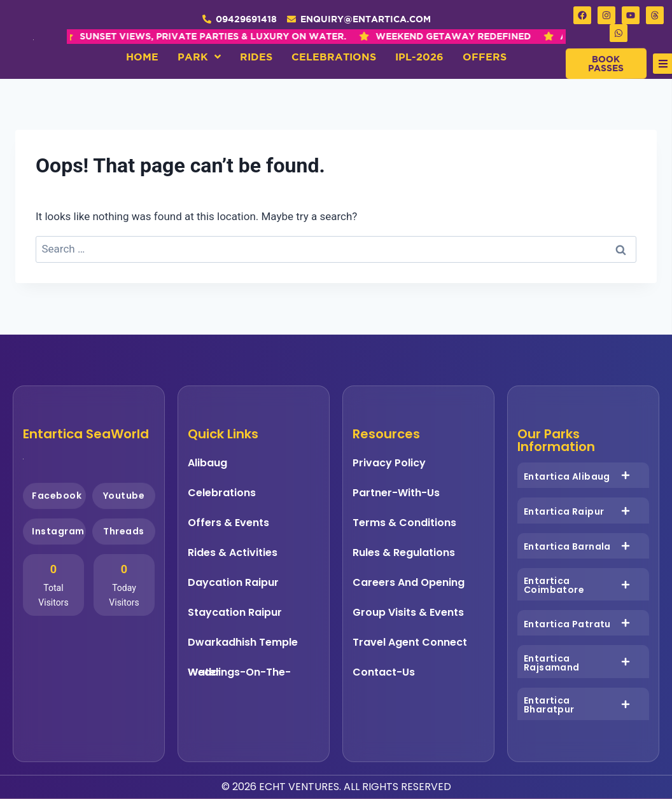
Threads (123, 532)
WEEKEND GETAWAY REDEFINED (323, 36)
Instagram (58, 531)
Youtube (123, 496)
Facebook (57, 495)
